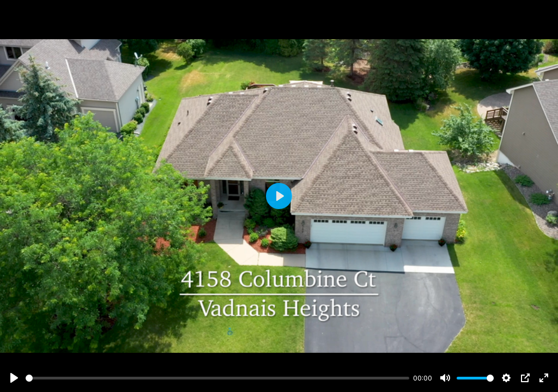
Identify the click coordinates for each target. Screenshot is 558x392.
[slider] (217, 378)
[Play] (14, 378)
